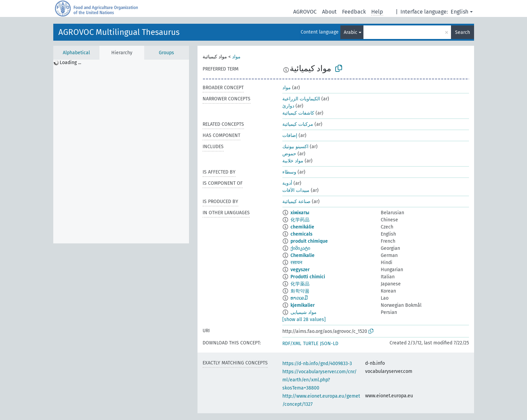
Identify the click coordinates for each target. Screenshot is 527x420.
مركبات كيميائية (298, 124)
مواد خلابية (293, 161)
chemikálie (302, 227)
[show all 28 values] (304, 319)
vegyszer (300, 270)
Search (463, 32)
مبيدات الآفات (296, 190)
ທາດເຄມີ (299, 298)
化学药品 (300, 220)
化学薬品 (300, 284)
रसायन (296, 263)
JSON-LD (329, 344)
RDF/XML (292, 344)
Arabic (351, 32)
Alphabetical (76, 53)
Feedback (354, 12)
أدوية (287, 183)
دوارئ (288, 106)
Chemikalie (303, 255)
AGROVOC (305, 12)
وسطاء (289, 172)
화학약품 (300, 291)
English (459, 12)
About (329, 12)
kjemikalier (303, 305)
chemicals (302, 234)
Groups (166, 53)
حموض (289, 154)
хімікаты (300, 213)
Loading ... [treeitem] (70, 63)
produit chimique (309, 241)
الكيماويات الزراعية (301, 99)
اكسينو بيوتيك (295, 147)
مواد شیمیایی (304, 312)
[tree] (121, 152)
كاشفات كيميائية (298, 113)
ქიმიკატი (300, 248)
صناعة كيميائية (296, 202)
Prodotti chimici (308, 277)
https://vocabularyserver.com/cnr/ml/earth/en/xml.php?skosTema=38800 (319, 380)
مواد (236, 57)
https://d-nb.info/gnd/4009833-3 (317, 364)
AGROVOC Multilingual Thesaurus (119, 32)
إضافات (290, 135)
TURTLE (311, 344)
